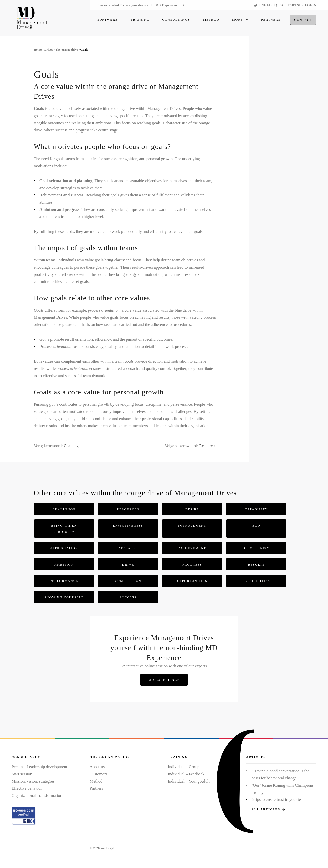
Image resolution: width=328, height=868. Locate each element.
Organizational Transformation (37, 795)
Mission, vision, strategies (33, 781)
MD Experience (164, 680)
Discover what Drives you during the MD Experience (141, 5)
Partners (96, 788)
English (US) (271, 5)
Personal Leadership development (39, 767)
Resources (208, 446)
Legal (110, 848)
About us (97, 767)
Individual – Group (184, 767)
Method (96, 781)
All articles (268, 809)
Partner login (302, 5)
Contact (303, 21)
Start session (22, 774)
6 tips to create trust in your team (279, 800)
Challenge (72, 446)
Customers (98, 774)
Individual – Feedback (186, 774)
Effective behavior (27, 788)
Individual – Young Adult (189, 781)
